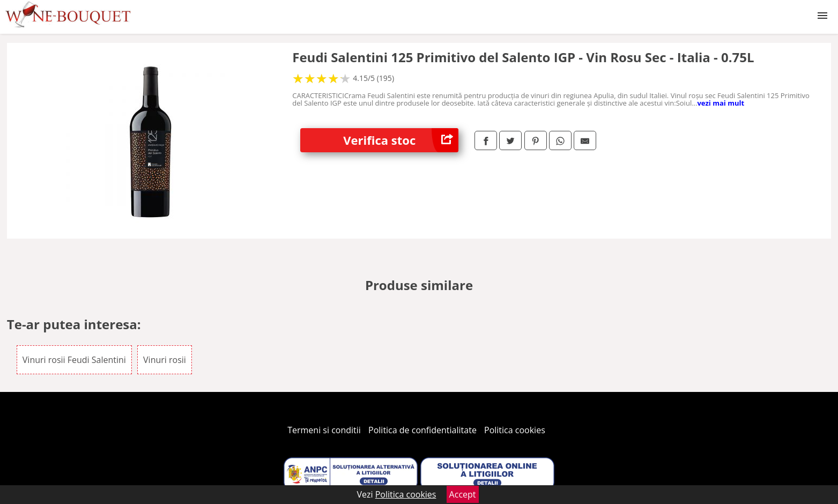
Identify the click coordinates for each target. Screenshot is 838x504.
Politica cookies (515, 430)
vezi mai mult (721, 103)
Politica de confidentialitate (422, 430)
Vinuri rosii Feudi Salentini (74, 360)
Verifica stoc (401, 140)
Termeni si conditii (324, 430)
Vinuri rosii (165, 360)
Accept (463, 494)
